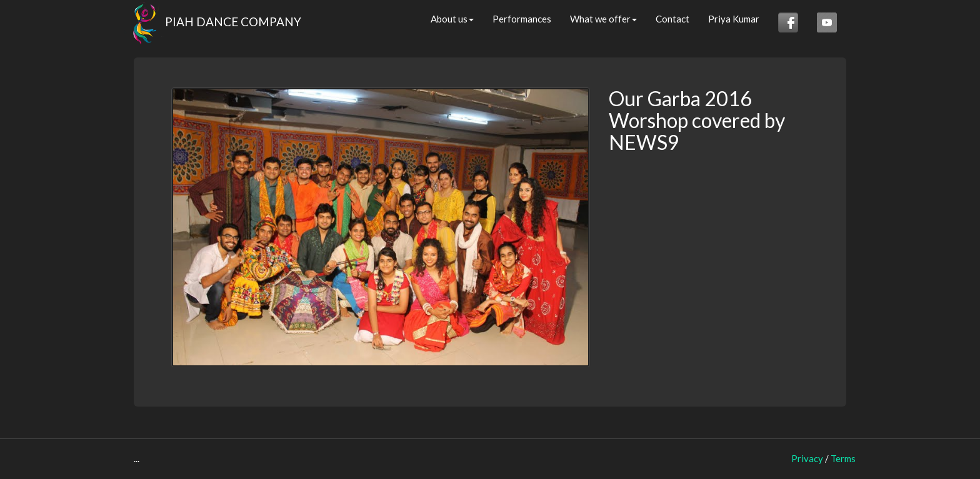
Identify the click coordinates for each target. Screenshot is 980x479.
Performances (522, 19)
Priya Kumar (734, 19)
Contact (672, 19)
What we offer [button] (603, 19)
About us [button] (452, 19)
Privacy (807, 458)
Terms (843, 458)
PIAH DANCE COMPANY (213, 19)
